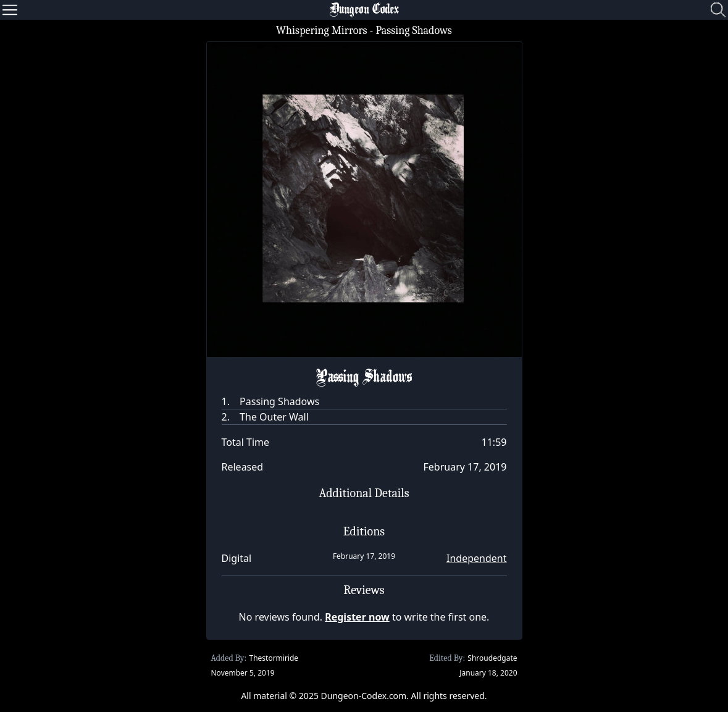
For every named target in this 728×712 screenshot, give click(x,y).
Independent (476, 558)
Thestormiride (274, 658)
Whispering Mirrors (321, 31)
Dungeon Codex (364, 10)
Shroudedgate (492, 658)
